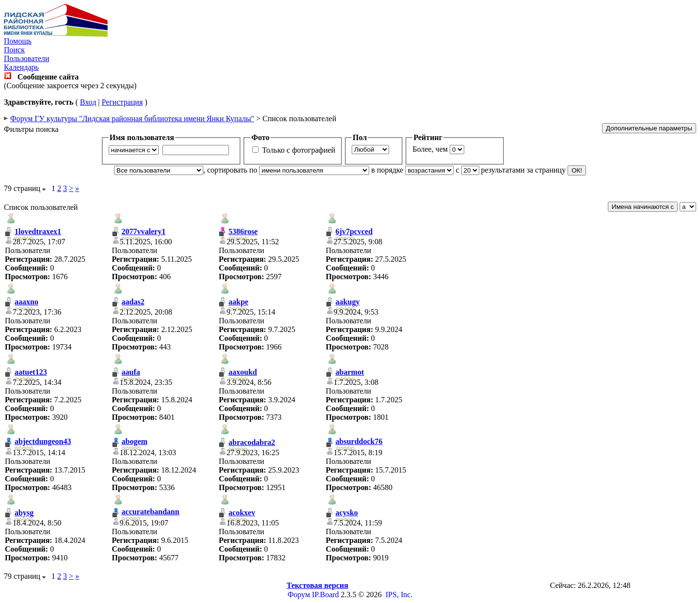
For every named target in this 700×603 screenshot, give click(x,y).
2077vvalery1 (144, 231)
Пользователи (27, 58)
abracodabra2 (252, 442)
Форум (299, 595)
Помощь (18, 41)
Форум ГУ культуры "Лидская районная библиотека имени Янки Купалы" (132, 119)
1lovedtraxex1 (38, 231)
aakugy (348, 302)
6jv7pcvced (354, 231)
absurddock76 (359, 441)
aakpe (238, 302)
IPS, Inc (398, 595)
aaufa (131, 372)
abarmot (350, 372)
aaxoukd (243, 372)
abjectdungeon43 (43, 441)
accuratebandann (151, 512)
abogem (135, 441)
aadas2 (133, 302)
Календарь (21, 67)
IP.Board (326, 595)
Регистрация (122, 102)
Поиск (14, 50)
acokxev (242, 513)
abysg (24, 513)
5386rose (243, 231)
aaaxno (26, 302)
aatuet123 (31, 372)
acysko (347, 513)
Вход (88, 102)
